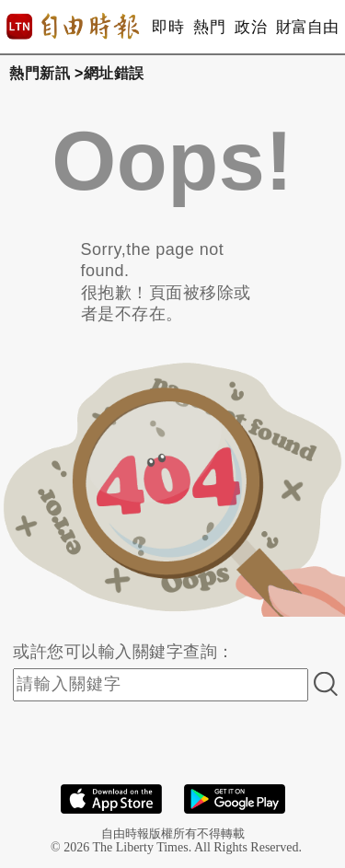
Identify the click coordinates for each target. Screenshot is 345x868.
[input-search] (161, 685)
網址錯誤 (114, 73)
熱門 (209, 27)
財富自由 (307, 27)
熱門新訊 (40, 73)
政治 (251, 27)
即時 (168, 27)
